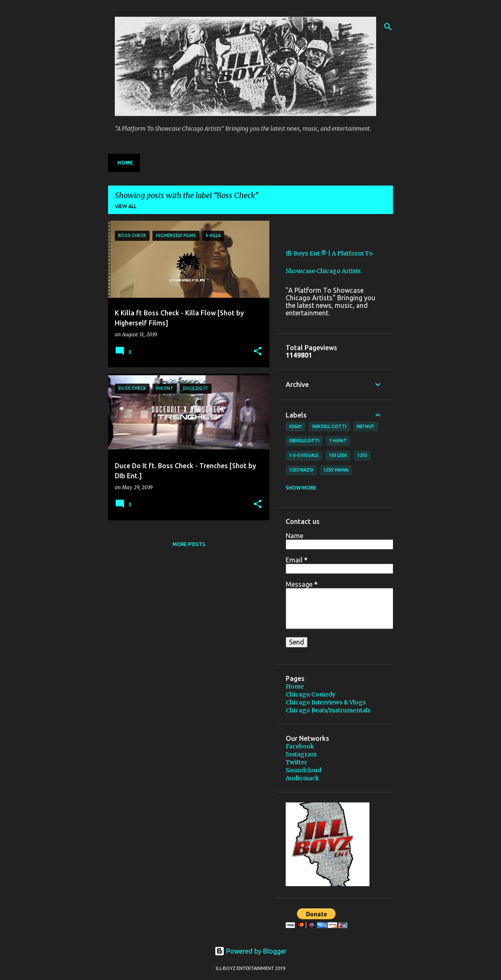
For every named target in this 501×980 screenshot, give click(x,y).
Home (125, 163)
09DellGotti (304, 441)
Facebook (300, 746)
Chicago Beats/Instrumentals (328, 710)
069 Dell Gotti (329, 426)
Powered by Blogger (250, 951)
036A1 (296, 426)
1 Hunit (338, 441)
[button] (258, 352)
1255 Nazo (301, 470)
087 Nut (365, 426)
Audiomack (302, 778)
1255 (362, 455)
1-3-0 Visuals (304, 455)
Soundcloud (303, 770)
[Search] (388, 27)
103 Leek (338, 455)
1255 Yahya (336, 470)
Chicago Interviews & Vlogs (326, 702)
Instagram (301, 754)
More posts (189, 544)
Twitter (296, 762)
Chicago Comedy (311, 694)
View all (126, 206)
